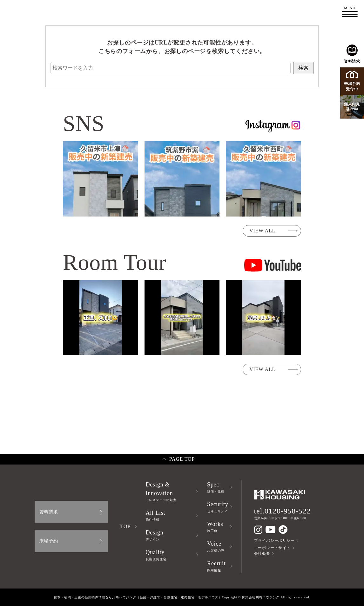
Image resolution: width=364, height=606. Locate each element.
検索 (303, 68)
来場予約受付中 (352, 81)
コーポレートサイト (272, 548)
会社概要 (262, 554)
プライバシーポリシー (274, 541)
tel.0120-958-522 (283, 511)
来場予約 (49, 541)
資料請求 (352, 54)
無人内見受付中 (352, 107)
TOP (125, 526)
